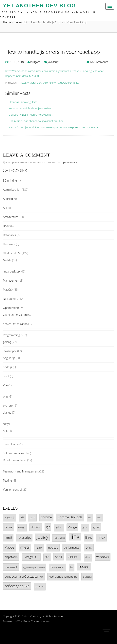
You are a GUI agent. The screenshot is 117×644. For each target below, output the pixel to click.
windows (103, 557)
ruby (6, 424)
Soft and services (13, 453)
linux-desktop (11, 271)
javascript (21, 22)
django (7, 413)
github (59, 527)
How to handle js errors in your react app (53, 52)
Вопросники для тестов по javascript (31, 115)
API (5, 208)
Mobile (7, 260)
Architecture (11, 217)
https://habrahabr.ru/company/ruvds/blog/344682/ (50, 83)
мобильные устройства (63, 577)
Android (8, 199)
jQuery (42, 537)
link (75, 537)
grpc (85, 527)
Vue (5, 385)
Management (11, 281)
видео (84, 567)
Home (7, 22)
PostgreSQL (31, 557)
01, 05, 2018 (16, 62)
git (48, 527)
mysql (25, 547)
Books (7, 226)
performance (72, 547)
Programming (11, 335)
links (89, 537)
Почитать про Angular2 (23, 102)
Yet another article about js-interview (30, 108)
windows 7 (11, 567)
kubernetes (59, 538)
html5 (8, 538)
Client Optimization (15, 315)
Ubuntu (74, 557)
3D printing (10, 181)
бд (72, 567)
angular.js (10, 517)
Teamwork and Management (21, 471)
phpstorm (11, 557)
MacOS (10, 547)
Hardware (9, 244)
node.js (8, 367)
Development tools (15, 460)
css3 (99, 518)
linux (102, 537)
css (90, 517)
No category (10, 299)
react (6, 376)
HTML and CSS (12, 253)
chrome (46, 517)
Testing (7, 480)
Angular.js (9, 358)
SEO (47, 557)
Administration (12, 190)
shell (58, 557)
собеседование (17, 586)
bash (32, 517)
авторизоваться (67, 162)
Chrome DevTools (70, 517)
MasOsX (8, 290)
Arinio (47, 621)
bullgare (35, 62)
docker (36, 527)
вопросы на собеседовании (24, 576)
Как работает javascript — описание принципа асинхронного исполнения (53, 127)
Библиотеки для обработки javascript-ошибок (36, 121)
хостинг (40, 586)
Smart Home (11, 444)
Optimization (11, 308)
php (5, 396)
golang (7, 342)
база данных (58, 567)
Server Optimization (15, 324)
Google (72, 527)
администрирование (34, 567)
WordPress (24, 621)
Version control (12, 490)
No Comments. (99, 62)
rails (6, 431)
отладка (87, 577)
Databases (10, 235)
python (7, 406)
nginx (39, 547)
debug (9, 527)
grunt (96, 527)
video (88, 557)
